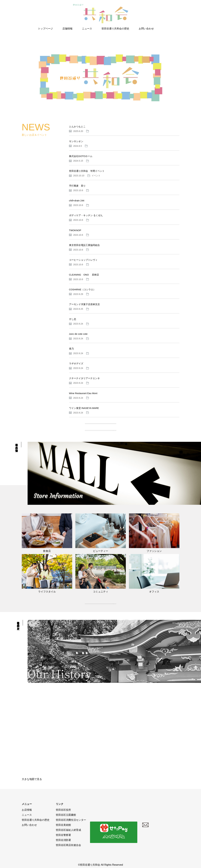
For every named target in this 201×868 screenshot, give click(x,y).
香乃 (71, 349)
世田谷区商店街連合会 (68, 845)
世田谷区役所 (63, 810)
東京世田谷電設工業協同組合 (84, 245)
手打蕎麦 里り (77, 186)
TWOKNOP (75, 230)
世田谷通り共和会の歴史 (115, 29)
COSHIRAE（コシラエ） (82, 289)
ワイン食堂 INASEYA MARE (84, 408)
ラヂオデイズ (76, 363)
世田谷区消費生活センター (71, 820)
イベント (96, 176)
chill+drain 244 (77, 201)
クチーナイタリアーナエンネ (84, 378)
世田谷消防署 (63, 840)
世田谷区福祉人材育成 (68, 830)
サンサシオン (76, 141)
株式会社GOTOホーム (81, 156)
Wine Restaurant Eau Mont (83, 393)
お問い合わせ (146, 29)
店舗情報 (67, 29)
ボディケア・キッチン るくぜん (86, 215)
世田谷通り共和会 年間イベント (87, 171)
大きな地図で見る (32, 779)
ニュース (87, 29)
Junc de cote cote (78, 334)
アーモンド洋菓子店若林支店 (84, 304)
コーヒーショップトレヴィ (83, 260)
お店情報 (27, 810)
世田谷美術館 (63, 825)
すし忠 (73, 319)
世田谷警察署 (63, 835)
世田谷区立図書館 (66, 815)
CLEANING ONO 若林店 (84, 275)
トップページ (45, 29)
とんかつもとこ (77, 127)
